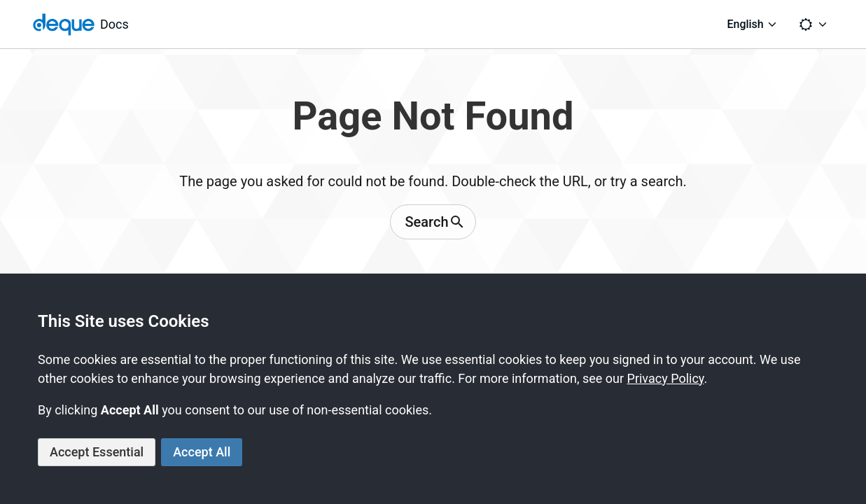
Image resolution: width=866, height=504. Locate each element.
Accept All (202, 452)
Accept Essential (97, 452)
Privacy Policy (666, 378)
